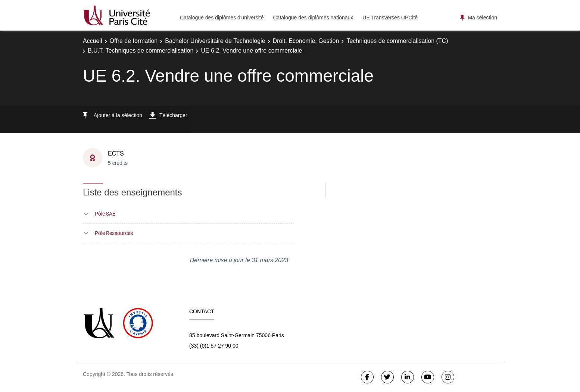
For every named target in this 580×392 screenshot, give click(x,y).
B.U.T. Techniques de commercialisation (141, 51)
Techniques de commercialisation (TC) (397, 41)
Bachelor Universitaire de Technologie (215, 41)
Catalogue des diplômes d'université (222, 18)
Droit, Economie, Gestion (306, 41)
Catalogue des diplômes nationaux (313, 18)
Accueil (93, 41)
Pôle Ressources (114, 233)
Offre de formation (134, 41)
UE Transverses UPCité (390, 18)
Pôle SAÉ (105, 214)
